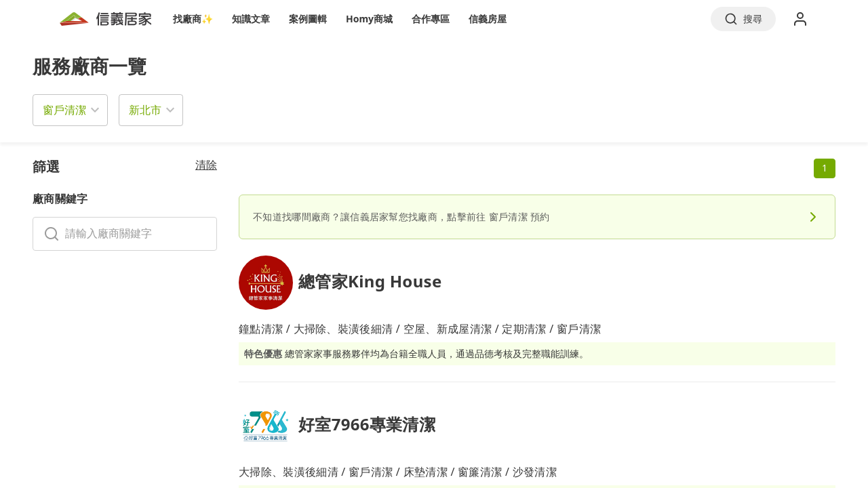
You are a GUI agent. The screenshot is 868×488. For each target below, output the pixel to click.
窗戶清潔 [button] (64, 110)
